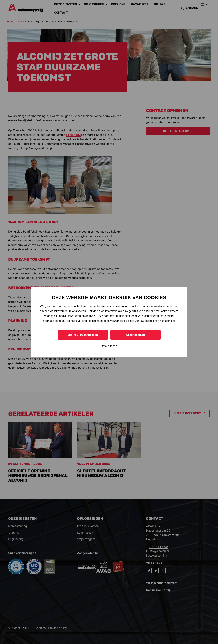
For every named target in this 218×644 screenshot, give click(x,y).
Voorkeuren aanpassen (83, 335)
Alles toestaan (135, 335)
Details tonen (109, 346)
